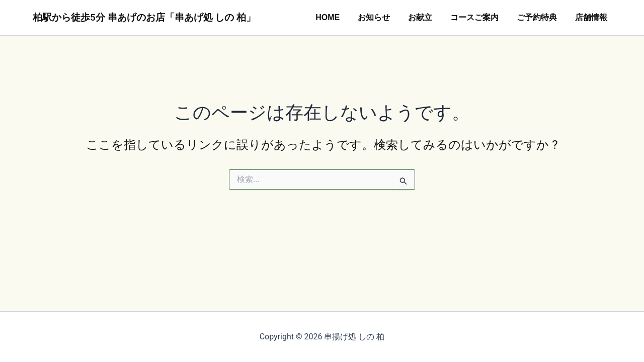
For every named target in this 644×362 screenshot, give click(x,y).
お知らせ (383, 17)
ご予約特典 (540, 17)
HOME (339, 17)
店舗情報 (592, 17)
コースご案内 (479, 17)
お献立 (427, 17)
